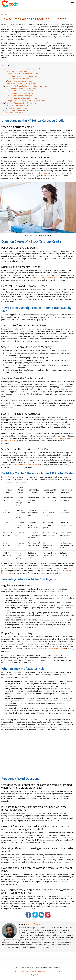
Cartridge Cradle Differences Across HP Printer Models (26, 101)
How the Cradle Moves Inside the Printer (22, 74)
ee (10, 4)
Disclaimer (52, 971)
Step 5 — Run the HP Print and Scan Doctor (23, 98)
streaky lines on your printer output (45, 278)
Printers (4, 14)
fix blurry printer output (56, 649)
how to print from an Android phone (25, 465)
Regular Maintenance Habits (18, 105)
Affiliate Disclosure (43, 971)
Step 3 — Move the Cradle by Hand (20, 93)
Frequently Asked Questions (16, 113)
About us (16, 971)
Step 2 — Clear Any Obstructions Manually (23, 91)
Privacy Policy (24, 971)
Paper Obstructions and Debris (19, 79)
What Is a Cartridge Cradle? (17, 71)
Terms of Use (32, 971)
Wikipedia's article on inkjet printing (47, 173)
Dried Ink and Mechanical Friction (20, 81)
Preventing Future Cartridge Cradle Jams (20, 103)
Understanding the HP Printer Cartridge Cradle (23, 69)
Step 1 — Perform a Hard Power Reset (21, 88)
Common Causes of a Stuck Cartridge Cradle (22, 76)
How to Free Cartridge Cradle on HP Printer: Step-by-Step (27, 86)
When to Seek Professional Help (17, 110)
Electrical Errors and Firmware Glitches (22, 83)
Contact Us (59, 971)
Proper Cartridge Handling (17, 108)
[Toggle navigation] (72, 3)
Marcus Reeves (33, 924)
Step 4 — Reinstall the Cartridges (20, 96)
